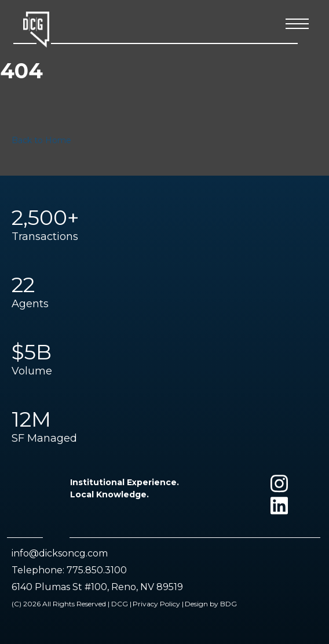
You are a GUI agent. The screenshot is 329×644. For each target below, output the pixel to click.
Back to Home (41, 140)
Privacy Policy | (158, 604)
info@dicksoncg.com (60, 553)
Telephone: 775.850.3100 (69, 570)
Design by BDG (211, 604)
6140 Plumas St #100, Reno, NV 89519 (97, 587)
